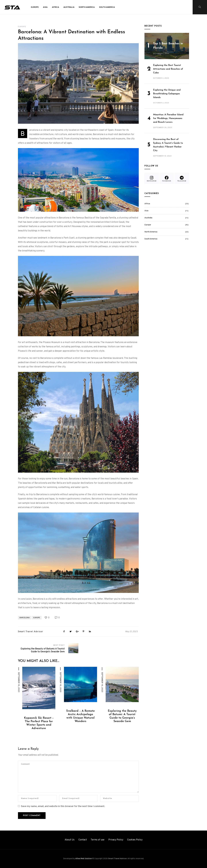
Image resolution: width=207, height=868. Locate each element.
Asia (45, 7)
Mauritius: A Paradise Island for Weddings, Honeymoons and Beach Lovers (168, 118)
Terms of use (98, 840)
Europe (35, 7)
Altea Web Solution (84, 859)
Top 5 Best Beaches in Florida (168, 46)
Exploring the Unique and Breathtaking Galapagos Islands (167, 94)
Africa (55, 7)
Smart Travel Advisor (31, 632)
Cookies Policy (135, 840)
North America (87, 7)
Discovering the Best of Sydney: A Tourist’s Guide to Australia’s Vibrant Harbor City (168, 145)
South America (107, 7)
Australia (69, 7)
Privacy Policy (116, 840)
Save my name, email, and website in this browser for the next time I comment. (63, 806)
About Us (70, 840)
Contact (83, 840)
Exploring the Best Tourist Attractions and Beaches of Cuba (168, 69)
